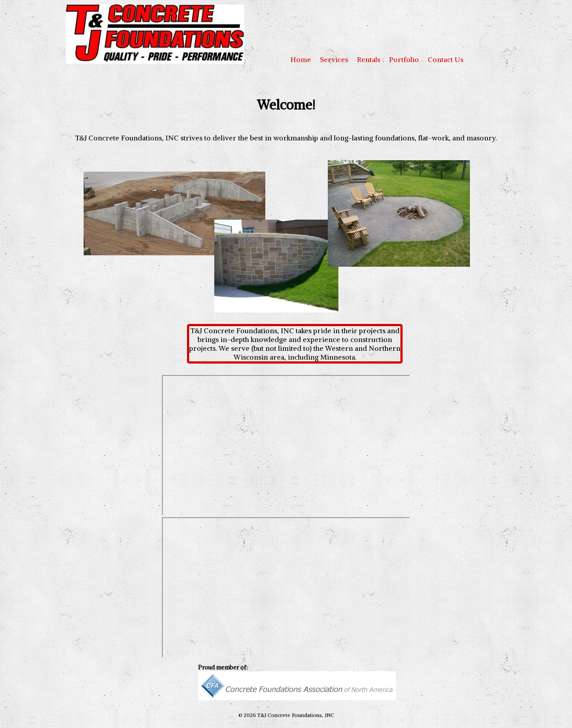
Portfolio (404, 59)
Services (334, 59)
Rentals (368, 59)
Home (301, 59)
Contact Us (445, 59)
